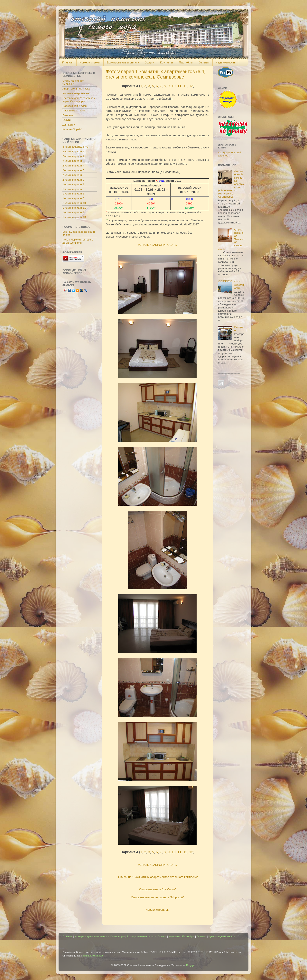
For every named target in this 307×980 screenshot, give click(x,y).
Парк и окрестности (74, 111)
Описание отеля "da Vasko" (158, 889)
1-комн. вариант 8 (73, 198)
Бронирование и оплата (123, 62)
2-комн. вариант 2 (73, 156)
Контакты (167, 62)
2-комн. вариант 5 (73, 170)
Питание (68, 115)
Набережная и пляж (75, 106)
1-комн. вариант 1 (73, 184)
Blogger (191, 965)
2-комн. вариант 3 (73, 161)
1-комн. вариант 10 (74, 203)
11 (179, 86)
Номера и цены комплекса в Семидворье (100, 936)
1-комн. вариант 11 (74, 208)
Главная (68, 62)
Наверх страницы (158, 910)
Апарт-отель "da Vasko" (77, 89)
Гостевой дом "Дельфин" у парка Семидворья (79, 100)
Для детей (69, 125)
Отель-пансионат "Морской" (73, 82)
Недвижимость (226, 62)
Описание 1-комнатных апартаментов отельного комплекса (158, 877)
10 (173, 86)
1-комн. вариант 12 (74, 212)
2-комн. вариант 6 (73, 175)
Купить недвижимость (222, 936)
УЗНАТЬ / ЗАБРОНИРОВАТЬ (157, 245)
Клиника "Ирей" (72, 129)
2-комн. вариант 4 (73, 166)
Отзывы (204, 62)
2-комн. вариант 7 (73, 180)
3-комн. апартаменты (75, 147)
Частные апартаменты (76, 93)
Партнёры (186, 62)
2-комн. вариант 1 (73, 151)
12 (185, 86)
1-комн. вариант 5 (73, 189)
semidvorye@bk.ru (93, 956)
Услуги (150, 62)
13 (191, 86)
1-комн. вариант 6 (73, 194)
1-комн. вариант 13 (74, 217)
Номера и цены (90, 62)
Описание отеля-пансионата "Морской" (157, 897)
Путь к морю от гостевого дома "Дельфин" (78, 241)
